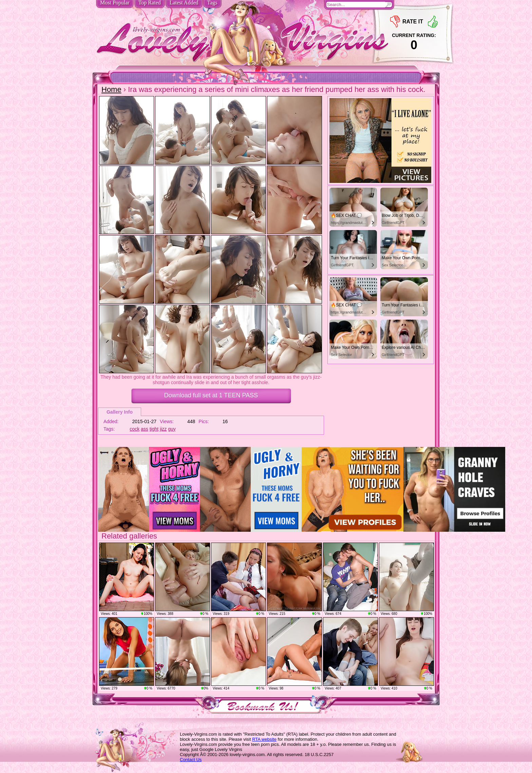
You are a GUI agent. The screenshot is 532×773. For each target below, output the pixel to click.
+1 (433, 22)
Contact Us (191, 760)
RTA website (264, 739)
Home (111, 89)
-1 (395, 22)
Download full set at (211, 395)
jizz (163, 429)
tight (154, 429)
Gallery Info (120, 412)
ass (145, 429)
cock (135, 429)
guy (172, 429)
